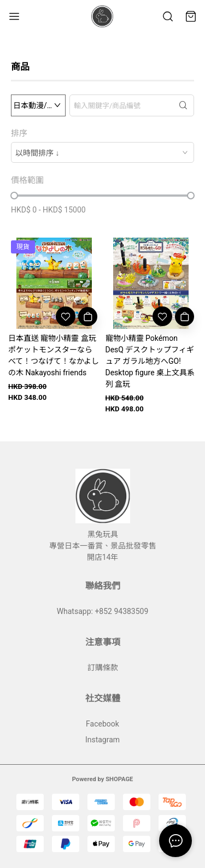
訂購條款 (103, 668)
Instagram (102, 740)
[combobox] (102, 152)
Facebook (102, 724)
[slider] (14, 196)
